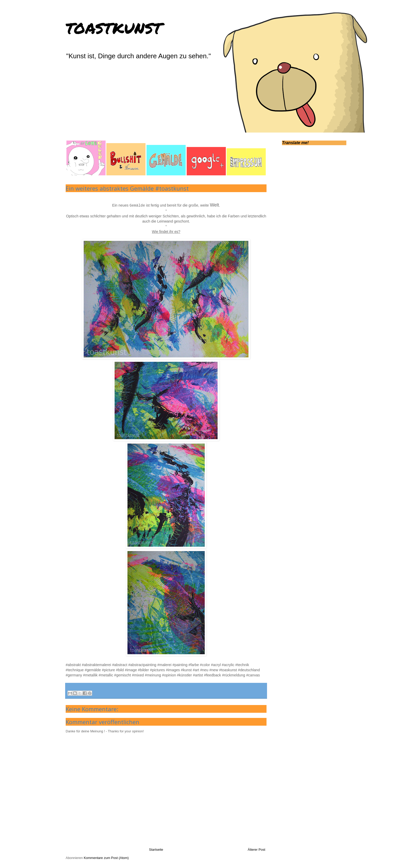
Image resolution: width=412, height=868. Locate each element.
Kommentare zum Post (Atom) (106, 858)
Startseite (156, 850)
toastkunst (114, 27)
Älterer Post (256, 850)
